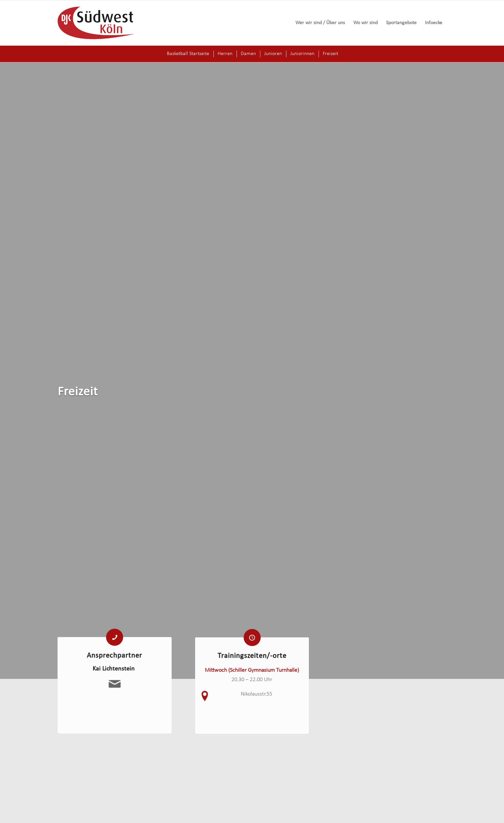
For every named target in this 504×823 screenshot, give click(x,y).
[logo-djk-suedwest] (96, 23)
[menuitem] (320, 23)
